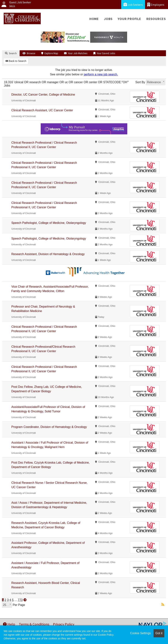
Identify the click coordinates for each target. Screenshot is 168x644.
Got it (159, 633)
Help (9, 624)
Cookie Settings (140, 633)
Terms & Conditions (34, 624)
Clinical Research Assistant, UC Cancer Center (42, 110)
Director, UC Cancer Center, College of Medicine (43, 95)
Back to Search (16, 61)
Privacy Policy (64, 624)
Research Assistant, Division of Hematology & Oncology (48, 254)
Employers (156, 5)
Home (94, 19)
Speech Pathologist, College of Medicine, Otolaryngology (49, 223)
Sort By (140, 82)
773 (20, 600)
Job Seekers (133, 5)
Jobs (108, 19)
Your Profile (129, 19)
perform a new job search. (101, 74)
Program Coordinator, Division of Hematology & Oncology (49, 427)
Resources (156, 19)
